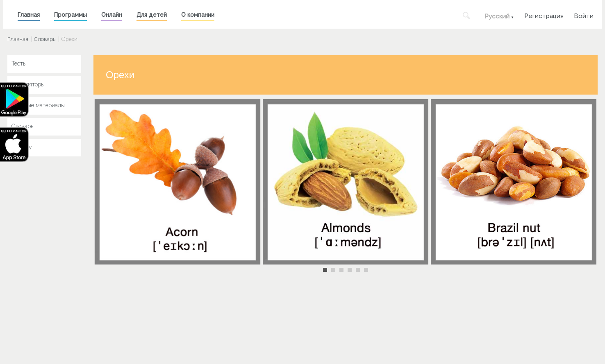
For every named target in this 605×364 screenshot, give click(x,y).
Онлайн (112, 15)
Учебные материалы (38, 105)
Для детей (152, 15)
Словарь (45, 39)
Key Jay (22, 147)
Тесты (19, 63)
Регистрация (544, 15)
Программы (71, 15)
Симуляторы (28, 84)
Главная (29, 15)
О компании (198, 15)
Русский (497, 16)
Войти (584, 15)
